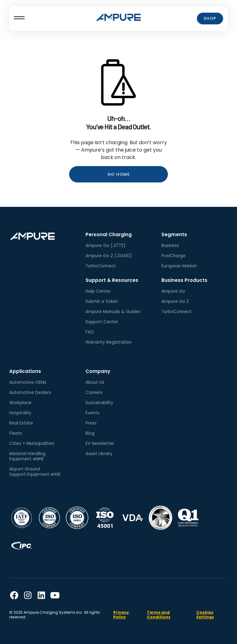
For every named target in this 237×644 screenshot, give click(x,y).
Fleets (16, 433)
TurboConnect (101, 266)
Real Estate (21, 423)
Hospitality (20, 413)
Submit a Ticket (102, 301)
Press (91, 423)
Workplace (20, 403)
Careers (94, 393)
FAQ (90, 332)
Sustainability (99, 403)
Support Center (102, 322)
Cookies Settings (205, 615)
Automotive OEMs (28, 382)
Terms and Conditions (159, 615)
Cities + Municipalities (32, 443)
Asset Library (99, 454)
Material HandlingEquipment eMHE (27, 456)
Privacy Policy (121, 615)
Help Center (98, 291)
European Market (179, 266)
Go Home (119, 174)
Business (170, 246)
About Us (95, 382)
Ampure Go (173, 291)
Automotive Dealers (30, 393)
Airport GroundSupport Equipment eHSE (35, 472)
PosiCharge (173, 256)
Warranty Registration (108, 342)
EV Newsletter (100, 443)
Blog (90, 433)
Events (92, 413)
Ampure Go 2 (175, 301)
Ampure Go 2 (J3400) (109, 256)
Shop (210, 18)
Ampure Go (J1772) (106, 246)
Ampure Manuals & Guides (113, 312)
